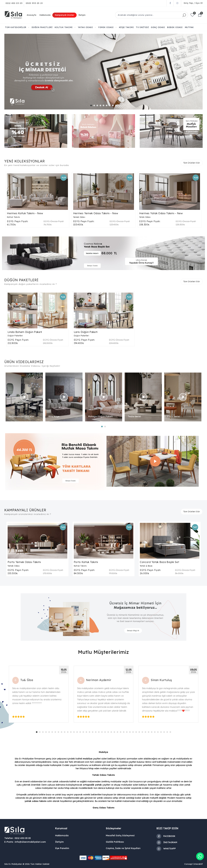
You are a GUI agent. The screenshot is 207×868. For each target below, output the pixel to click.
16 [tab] (84, 733)
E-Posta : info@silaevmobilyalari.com (25, 842)
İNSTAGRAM (167, 842)
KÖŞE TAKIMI (126, 27)
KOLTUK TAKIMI (65, 27)
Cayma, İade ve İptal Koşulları (123, 848)
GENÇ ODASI (158, 27)
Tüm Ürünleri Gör (192, 163)
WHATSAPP (166, 849)
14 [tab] (78, 733)
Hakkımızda (45, 15)
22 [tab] (103, 733)
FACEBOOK (166, 836)
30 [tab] (128, 733)
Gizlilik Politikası (115, 842)
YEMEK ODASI (107, 27)
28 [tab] (121, 733)
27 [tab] (118, 733)
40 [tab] (159, 733)
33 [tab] (137, 733)
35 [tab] (143, 733)
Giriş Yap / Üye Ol (193, 3)
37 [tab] (149, 733)
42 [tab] (165, 733)
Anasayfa (31, 15)
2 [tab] (95, 106)
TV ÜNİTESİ (142, 27)
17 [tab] (87, 733)
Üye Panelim (62, 848)
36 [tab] (146, 733)
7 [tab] (110, 106)
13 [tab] (75, 733)
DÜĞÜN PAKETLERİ (42, 27)
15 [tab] (81, 733)
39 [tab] (156, 733)
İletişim (82, 15)
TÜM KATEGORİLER (17, 27)
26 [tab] (115, 733)
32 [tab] (134, 733)
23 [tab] (106, 733)
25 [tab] (112, 733)
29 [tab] (124, 733)
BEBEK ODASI (175, 27)
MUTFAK (189, 27)
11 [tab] (69, 733)
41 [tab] (162, 733)
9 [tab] (117, 106)
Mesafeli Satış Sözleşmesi (120, 835)
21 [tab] (100, 733)
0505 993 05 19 (34, 3)
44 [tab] (171, 733)
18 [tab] (90, 733)
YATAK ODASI (87, 27)
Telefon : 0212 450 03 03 (17, 838)
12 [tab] (72, 733)
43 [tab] (168, 733)
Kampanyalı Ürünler (64, 15)
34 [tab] (140, 733)
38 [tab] (152, 733)
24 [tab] (109, 733)
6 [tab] (107, 106)
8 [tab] (114, 106)
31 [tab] (131, 733)
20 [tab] (97, 733)
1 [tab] (92, 106)
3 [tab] (98, 106)
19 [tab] (93, 733)
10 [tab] (65, 733)
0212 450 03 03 (14, 3)
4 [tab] (101, 106)
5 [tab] (104, 106)
